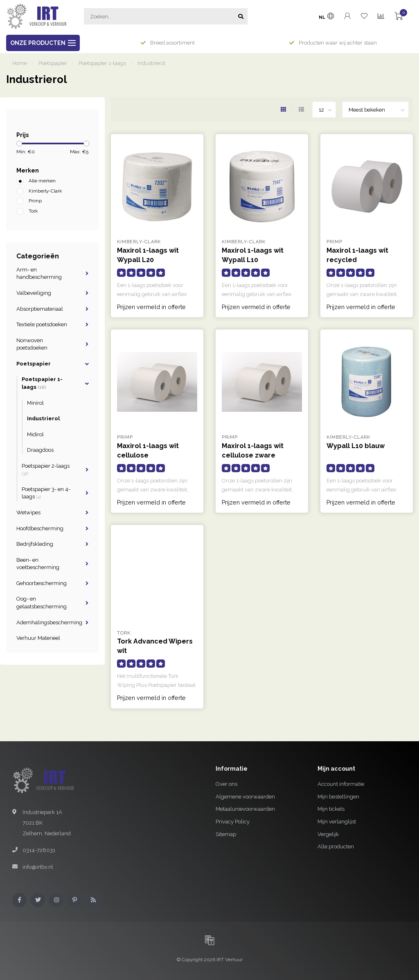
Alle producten (336, 847)
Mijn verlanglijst (337, 822)
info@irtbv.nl (38, 867)
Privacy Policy (233, 822)
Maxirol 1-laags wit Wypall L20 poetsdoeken (148, 260)
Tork (33, 211)
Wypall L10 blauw (356, 446)
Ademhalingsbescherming (49, 622)
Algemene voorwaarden (245, 797)
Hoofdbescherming (40, 528)
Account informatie (341, 784)
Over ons (226, 784)
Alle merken (42, 181)
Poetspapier (34, 364)
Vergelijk (328, 834)
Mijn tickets (331, 809)
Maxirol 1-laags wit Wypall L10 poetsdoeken (253, 260)
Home (20, 63)
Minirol (35, 403)
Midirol (35, 434)
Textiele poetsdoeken (42, 324)
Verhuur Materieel (38, 638)
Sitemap (226, 834)
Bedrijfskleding (35, 544)
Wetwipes (28, 512)
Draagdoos (40, 450)
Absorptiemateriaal (40, 309)
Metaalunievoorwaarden (245, 809)
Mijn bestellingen (338, 797)
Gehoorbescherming (42, 583)
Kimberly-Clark (45, 191)
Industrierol (43, 418)
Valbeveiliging (34, 293)
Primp (35, 201)
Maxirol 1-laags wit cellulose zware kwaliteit (253, 455)
